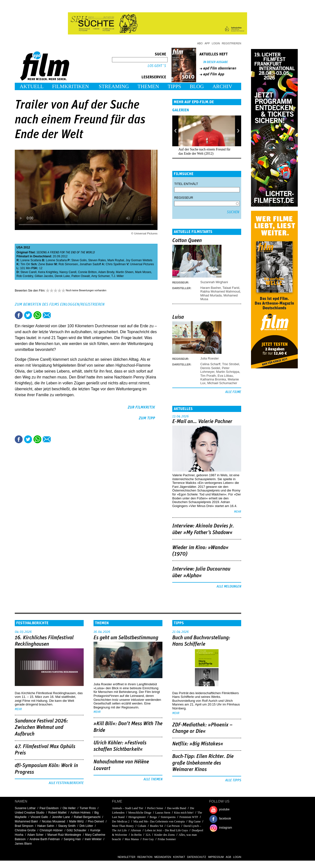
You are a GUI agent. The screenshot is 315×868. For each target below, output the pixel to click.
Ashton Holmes (80, 813)
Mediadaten (163, 857)
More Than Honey (123, 826)
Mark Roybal (116, 260)
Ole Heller (69, 808)
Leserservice (154, 77)
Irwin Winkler (93, 839)
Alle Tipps (233, 780)
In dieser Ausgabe (216, 62)
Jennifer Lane (61, 817)
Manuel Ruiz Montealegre (64, 835)
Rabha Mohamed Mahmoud (220, 291)
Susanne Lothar (25, 808)
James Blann (23, 844)
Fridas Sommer (167, 839)
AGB (228, 857)
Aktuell (32, 86)
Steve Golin (79, 260)
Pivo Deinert (96, 821)
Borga (153, 817)
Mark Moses (143, 272)
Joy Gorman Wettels (139, 260)
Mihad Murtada (211, 295)
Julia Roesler (210, 358)
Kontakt (179, 857)
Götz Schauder (77, 830)
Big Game (195, 821)
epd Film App (214, 74)
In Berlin (136, 835)
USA (20, 247)
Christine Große (25, 830)
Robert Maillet (57, 813)
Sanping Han (72, 839)
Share (37, 315)
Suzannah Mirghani (214, 282)
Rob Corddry (25, 276)
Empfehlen (47, 315)
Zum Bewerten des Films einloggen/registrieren (60, 304)
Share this (19, 315)
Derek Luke (62, 276)
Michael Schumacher (222, 383)
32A (148, 835)
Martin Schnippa (228, 372)
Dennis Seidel (210, 368)
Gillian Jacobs (44, 276)
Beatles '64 (156, 826)
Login (216, 43)
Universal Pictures (142, 264)
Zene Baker (46, 264)
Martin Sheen (125, 272)
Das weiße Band (177, 808)
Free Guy (148, 839)
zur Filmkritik (141, 407)
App (207, 43)
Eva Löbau (225, 376)
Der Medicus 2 (121, 821)
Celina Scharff (210, 364)
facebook (225, 819)
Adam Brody (106, 272)
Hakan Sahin (46, 826)
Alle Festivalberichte (66, 783)
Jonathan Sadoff (90, 264)
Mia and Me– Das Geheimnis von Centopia (159, 821)
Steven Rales (97, 260)
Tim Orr (25, 264)
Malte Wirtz (77, 821)
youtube (224, 809)
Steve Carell (28, 272)
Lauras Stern (163, 813)
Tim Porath (208, 376)
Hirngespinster (137, 817)
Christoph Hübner (51, 830)
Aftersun (136, 830)
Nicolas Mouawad (54, 821)
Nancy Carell (68, 272)
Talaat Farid (231, 288)
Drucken (56, 315)
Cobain (142, 826)
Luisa (178, 317)
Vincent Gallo (39, 817)
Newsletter (126, 857)
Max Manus (132, 839)
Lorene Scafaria (31, 260)
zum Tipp (147, 418)
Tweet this (28, 315)
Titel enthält (186, 184)
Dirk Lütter (86, 826)
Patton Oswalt (81, 276)
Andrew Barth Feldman (45, 839)
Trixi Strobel (230, 364)
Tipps (174, 86)
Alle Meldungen (229, 587)
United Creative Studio (30, 813)
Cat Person (173, 826)
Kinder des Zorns (165, 835)
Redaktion (145, 857)
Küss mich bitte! (184, 813)
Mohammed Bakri (26, 821)
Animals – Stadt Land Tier (128, 808)
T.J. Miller (118, 276)
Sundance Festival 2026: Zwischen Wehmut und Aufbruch (41, 728)
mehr (238, 512)
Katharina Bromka (213, 379)
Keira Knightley (48, 272)
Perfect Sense (155, 808)
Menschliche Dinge (140, 813)
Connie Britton (87, 272)
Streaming (114, 86)
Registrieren (231, 43)
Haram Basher (211, 288)
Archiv (222, 86)
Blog (197, 86)
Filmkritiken (71, 86)
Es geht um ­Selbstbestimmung (126, 638)
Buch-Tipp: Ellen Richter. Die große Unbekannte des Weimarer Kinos (203, 763)
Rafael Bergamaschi (87, 817)
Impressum (216, 857)
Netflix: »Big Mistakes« (198, 744)
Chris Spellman (116, 264)
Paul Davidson (49, 808)
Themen (148, 86)
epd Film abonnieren (220, 68)
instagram (226, 828)
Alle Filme (233, 392)
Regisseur (184, 198)
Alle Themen (153, 779)
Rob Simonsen (68, 264)
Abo (200, 43)
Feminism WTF (189, 817)
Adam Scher (35, 835)
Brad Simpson (24, 826)
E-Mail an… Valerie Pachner (202, 422)
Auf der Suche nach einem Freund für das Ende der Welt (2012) (204, 151)
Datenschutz (197, 857)
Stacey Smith (67, 826)
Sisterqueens (168, 817)
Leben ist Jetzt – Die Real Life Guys (166, 830)
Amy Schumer (101, 276)
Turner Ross (88, 808)
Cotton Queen (187, 241)
